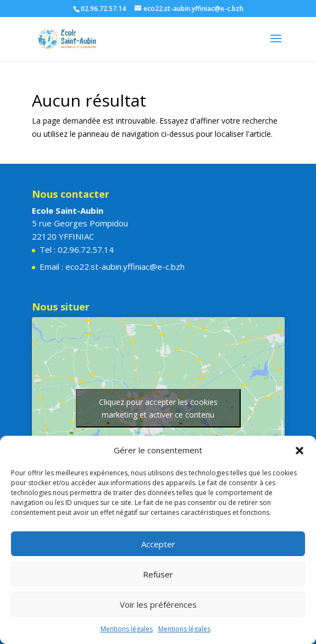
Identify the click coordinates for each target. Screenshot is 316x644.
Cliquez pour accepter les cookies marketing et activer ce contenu (158, 408)
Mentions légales (127, 629)
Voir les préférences (158, 604)
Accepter (158, 544)
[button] (300, 451)
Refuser (158, 574)
